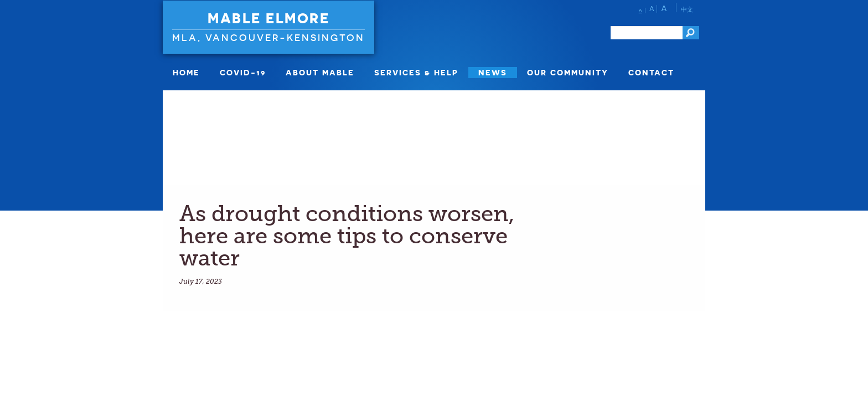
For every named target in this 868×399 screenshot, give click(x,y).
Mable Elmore (268, 18)
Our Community (568, 72)
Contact (651, 72)
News (493, 72)
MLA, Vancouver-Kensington (268, 37)
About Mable (320, 72)
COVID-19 (243, 72)
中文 (687, 9)
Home (186, 72)
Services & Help (416, 72)
